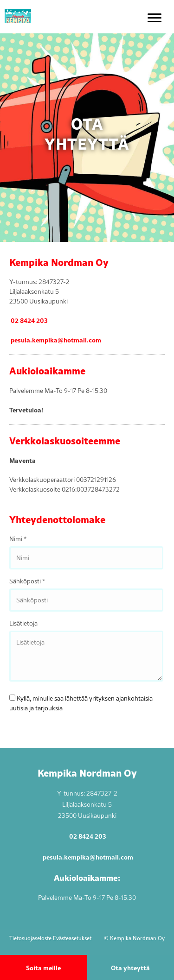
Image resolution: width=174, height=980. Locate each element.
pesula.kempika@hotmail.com (56, 340)
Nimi (18, 539)
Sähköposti (27, 581)
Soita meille (43, 967)
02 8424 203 (29, 320)
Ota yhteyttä (130, 967)
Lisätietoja (23, 623)
